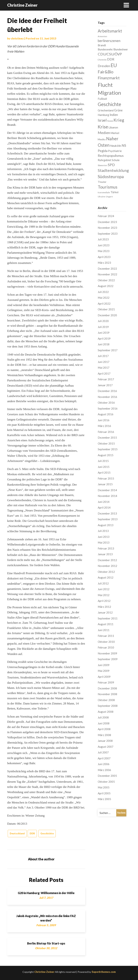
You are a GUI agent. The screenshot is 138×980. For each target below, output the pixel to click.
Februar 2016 (106, 432)
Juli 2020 (103, 321)
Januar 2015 (105, 484)
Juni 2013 (104, 537)
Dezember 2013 (107, 513)
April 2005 (104, 793)
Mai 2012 (104, 595)
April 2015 (104, 473)
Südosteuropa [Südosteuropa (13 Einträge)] (111, 177)
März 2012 (104, 607)
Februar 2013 (106, 548)
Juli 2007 (103, 752)
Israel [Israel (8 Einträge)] (102, 120)
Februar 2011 (106, 636)
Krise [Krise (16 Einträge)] (103, 127)
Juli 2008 (103, 717)
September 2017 (108, 350)
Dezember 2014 (107, 490)
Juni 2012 (104, 589)
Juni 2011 (104, 630)
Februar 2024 (106, 216)
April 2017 (104, 373)
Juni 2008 (104, 723)
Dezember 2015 (107, 438)
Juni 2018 (104, 344)
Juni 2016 (104, 420)
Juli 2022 (103, 292)
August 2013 (106, 525)
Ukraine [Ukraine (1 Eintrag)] (102, 197)
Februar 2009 (106, 682)
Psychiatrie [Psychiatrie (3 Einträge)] (115, 151)
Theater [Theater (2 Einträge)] (102, 182)
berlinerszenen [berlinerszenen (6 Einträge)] (109, 41)
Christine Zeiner (22, 5)
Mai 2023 (104, 251)
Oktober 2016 (106, 403)
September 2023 (108, 234)
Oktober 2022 (106, 280)
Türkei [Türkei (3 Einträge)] (114, 192)
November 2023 (107, 228)
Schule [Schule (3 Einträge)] (116, 160)
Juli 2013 (103, 531)
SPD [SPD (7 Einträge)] (111, 165)
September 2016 (108, 408)
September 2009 (108, 659)
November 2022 (107, 274)
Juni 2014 (104, 502)
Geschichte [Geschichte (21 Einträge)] (109, 104)
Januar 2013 (105, 554)
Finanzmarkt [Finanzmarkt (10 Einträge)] (109, 78)
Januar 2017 (105, 385)
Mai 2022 (104, 298)
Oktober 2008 (106, 700)
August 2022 (106, 286)
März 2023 (104, 263)
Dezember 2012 (107, 560)
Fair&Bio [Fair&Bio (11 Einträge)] (106, 72)
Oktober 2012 (106, 572)
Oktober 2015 (106, 443)
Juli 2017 (103, 356)
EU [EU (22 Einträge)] (114, 65)
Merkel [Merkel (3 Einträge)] (115, 133)
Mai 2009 (104, 671)
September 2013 (108, 519)
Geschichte (47, 833)
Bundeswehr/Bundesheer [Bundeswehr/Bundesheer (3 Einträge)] (113, 49)
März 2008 (104, 735)
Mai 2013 (104, 542)
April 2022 (104, 304)
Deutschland (17, 833)
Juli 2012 (103, 583)
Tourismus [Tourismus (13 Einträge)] (108, 187)
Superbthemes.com (104, 972)
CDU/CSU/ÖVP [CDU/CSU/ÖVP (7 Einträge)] (110, 54)
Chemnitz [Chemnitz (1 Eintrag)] (102, 60)
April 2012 (104, 601)
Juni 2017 (104, 362)
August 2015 (106, 455)
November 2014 (107, 496)
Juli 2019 (103, 327)
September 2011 (108, 618)
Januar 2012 (105, 612)
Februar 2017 (106, 379)
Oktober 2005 (106, 782)
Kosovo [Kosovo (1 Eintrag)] (110, 121)
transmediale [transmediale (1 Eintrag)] (104, 192)
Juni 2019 (104, 333)
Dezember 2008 (107, 688)
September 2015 (108, 449)
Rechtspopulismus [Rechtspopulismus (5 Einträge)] (111, 156)
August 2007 (106, 747)
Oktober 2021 (106, 309)
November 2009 (107, 653)
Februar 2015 (106, 478)
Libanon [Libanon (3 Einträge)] (113, 127)
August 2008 (106, 712)
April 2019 (104, 339)
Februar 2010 (106, 647)
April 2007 (104, 758)
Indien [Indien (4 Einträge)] (114, 115)
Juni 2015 (104, 467)
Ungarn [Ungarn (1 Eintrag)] (109, 197)
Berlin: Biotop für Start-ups (46, 943)
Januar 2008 (105, 741)
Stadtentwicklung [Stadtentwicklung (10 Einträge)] (113, 170)
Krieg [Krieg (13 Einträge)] (119, 120)
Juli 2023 (103, 239)
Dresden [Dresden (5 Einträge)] (104, 66)
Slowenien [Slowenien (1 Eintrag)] (103, 165)
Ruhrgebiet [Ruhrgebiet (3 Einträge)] (104, 160)
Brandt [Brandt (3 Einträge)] (102, 45)
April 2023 (104, 257)
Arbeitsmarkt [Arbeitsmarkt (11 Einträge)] (110, 31)
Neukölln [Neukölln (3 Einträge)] (116, 146)
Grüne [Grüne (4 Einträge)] (118, 110)
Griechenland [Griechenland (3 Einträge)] (106, 110)
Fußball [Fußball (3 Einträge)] (102, 99)
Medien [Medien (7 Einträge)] (104, 133)
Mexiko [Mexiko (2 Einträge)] (102, 139)
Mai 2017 (104, 368)
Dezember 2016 (107, 391)
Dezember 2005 (107, 776)
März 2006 (104, 770)
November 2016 (107, 397)
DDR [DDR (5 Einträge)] (111, 59)
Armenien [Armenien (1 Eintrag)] (102, 36)
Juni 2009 (104, 665)
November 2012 (107, 566)
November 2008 (107, 694)
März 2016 (104, 426)
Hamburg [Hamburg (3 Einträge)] (103, 115)
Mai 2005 (104, 787)
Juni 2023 (104, 245)
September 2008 (108, 706)
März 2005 (104, 799)
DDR (32, 833)
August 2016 (106, 414)
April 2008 (104, 729)
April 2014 (104, 507)
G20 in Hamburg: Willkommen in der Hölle (46, 893)
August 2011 (106, 624)
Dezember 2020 (107, 315)
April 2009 (104, 677)
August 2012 (106, 577)
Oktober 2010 (106, 642)
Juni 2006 (104, 764)
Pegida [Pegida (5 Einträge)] (103, 151)
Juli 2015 (103, 461)
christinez (17, 38)
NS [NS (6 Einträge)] (124, 145)
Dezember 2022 (107, 269)
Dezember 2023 (107, 222)
